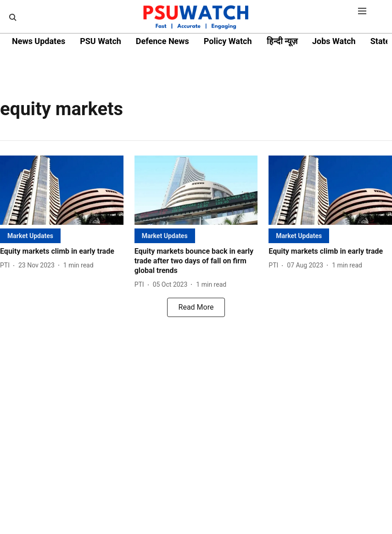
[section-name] (30, 236)
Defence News (162, 41)
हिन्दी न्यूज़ (282, 41)
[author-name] (7, 265)
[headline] (62, 252)
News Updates (39, 41)
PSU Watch (101, 41)
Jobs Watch (334, 41)
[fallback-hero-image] (62, 190)
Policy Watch (228, 41)
